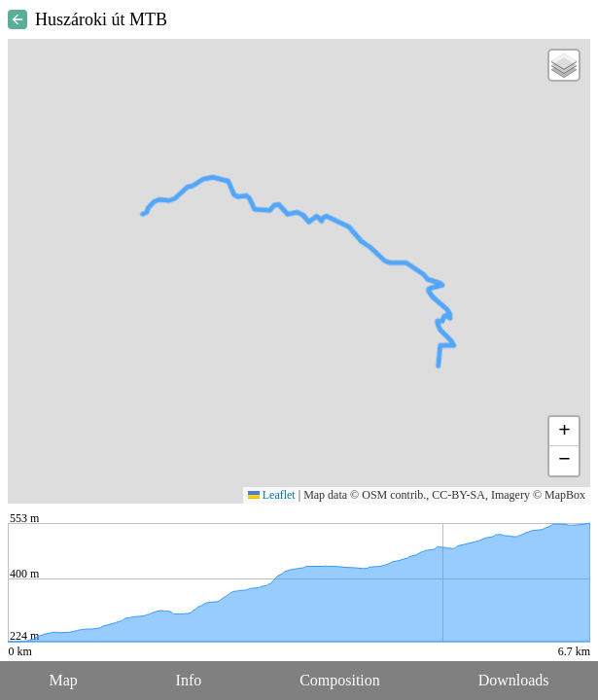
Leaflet (272, 495)
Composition (340, 680)
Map (63, 680)
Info (189, 680)
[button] (564, 65)
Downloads (514, 680)
